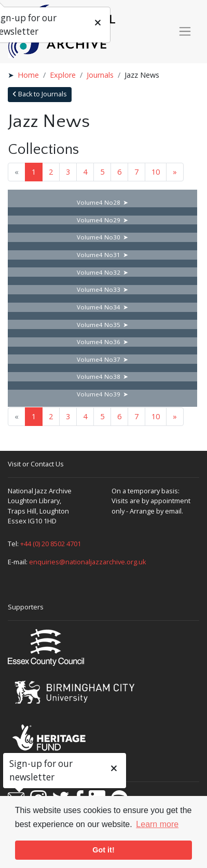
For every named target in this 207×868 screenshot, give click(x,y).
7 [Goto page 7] (136, 172)
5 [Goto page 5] (102, 172)
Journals (100, 75)
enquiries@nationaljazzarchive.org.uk (88, 562)
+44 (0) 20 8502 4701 (51, 544)
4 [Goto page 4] (85, 172)
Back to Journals (40, 94)
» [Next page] (175, 172)
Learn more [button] (157, 824)
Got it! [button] (103, 850)
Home (28, 75)
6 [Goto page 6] (119, 172)
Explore (63, 75)
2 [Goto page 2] (51, 172)
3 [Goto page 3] (68, 172)
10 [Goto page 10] (156, 172)
